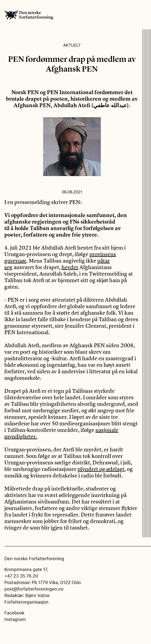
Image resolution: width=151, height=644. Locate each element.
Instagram (15, 619)
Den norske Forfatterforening (29, 15)
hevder (70, 267)
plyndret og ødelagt (101, 469)
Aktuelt (72, 45)
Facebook (14, 613)
